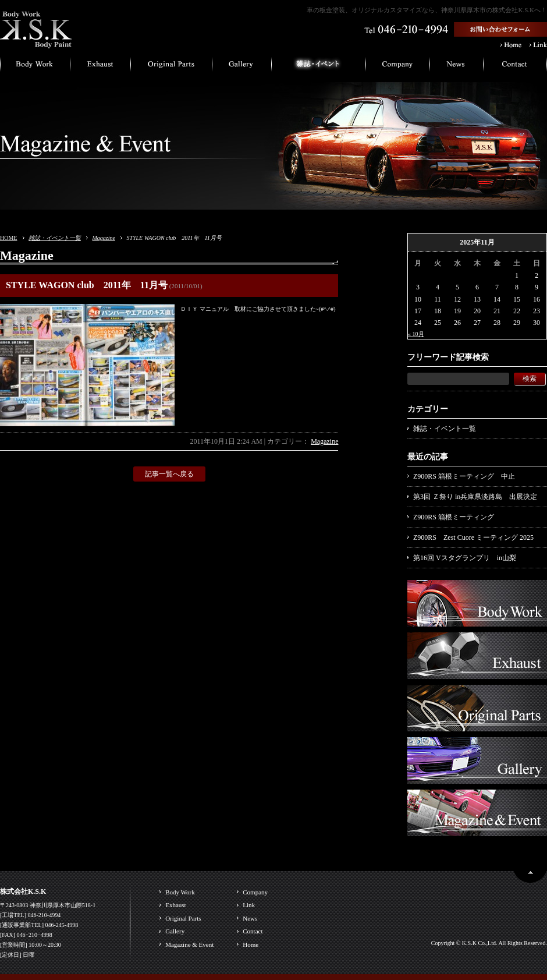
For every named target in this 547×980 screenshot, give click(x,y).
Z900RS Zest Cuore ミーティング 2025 (473, 537)
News (250, 918)
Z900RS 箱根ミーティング (454, 517)
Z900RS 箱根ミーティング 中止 (464, 476)
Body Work (180, 892)
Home (251, 944)
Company (255, 892)
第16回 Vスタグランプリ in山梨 (465, 558)
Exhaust (175, 905)
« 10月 (416, 334)
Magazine (103, 238)
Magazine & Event (189, 944)
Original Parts (183, 918)
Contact (253, 931)
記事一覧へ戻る (169, 474)
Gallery (175, 931)
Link (249, 905)
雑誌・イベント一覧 (55, 238)
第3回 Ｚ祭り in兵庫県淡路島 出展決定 (475, 497)
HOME (8, 238)
